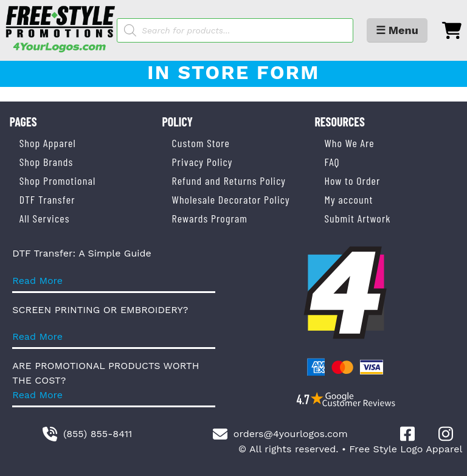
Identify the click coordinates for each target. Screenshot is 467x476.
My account (348, 199)
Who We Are (349, 143)
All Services (45, 218)
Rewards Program (210, 218)
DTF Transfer (47, 199)
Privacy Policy (202, 162)
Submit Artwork (357, 218)
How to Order (352, 181)
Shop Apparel (48, 143)
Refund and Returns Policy (229, 181)
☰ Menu (397, 30)
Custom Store (201, 143)
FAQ (332, 162)
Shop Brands (47, 162)
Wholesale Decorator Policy (231, 199)
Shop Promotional (58, 181)
